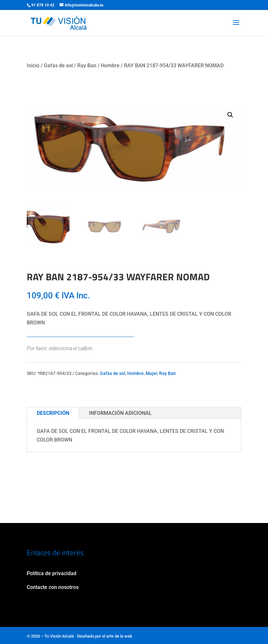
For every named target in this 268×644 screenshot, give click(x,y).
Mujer (151, 373)
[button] (230, 115)
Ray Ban (87, 65)
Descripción (53, 413)
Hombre (110, 65)
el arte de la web (117, 636)
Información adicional (120, 413)
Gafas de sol (58, 65)
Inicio (33, 65)
